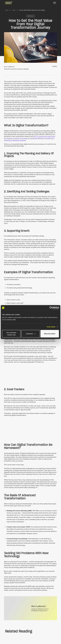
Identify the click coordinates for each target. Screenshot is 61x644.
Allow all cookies (50, 334)
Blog (14, 10)
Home (7, 10)
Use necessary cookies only (11, 334)
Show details (51, 327)
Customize (31, 334)
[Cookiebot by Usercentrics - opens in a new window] (51, 308)
